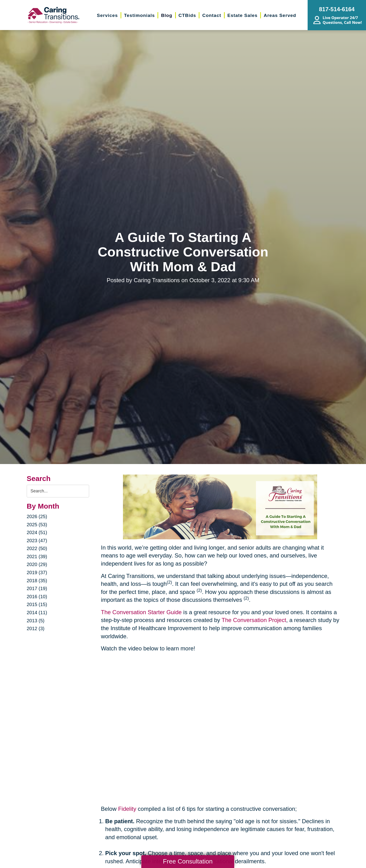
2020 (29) (37, 564)
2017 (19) (37, 588)
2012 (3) (36, 628)
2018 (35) (37, 581)
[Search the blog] (58, 491)
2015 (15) (37, 604)
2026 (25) (37, 516)
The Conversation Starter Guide (141, 612)
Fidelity (127, 809)
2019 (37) (37, 572)
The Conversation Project (254, 620)
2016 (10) (37, 597)
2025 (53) (37, 525)
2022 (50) (37, 548)
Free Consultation (188, 861)
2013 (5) (36, 621)
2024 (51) (37, 532)
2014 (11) (37, 613)
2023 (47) (37, 541)
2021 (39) (37, 557)
